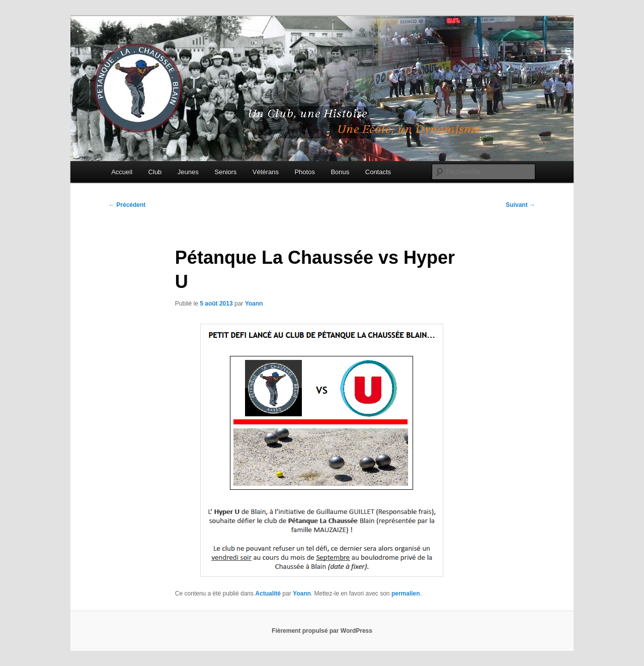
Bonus (340, 172)
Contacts (378, 172)
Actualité (268, 594)
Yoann (254, 304)
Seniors (225, 172)
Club (155, 172)
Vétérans (266, 172)
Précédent (127, 205)
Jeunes (188, 172)
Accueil (122, 172)
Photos (304, 172)
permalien (406, 594)
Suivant (520, 205)
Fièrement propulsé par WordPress (322, 631)
